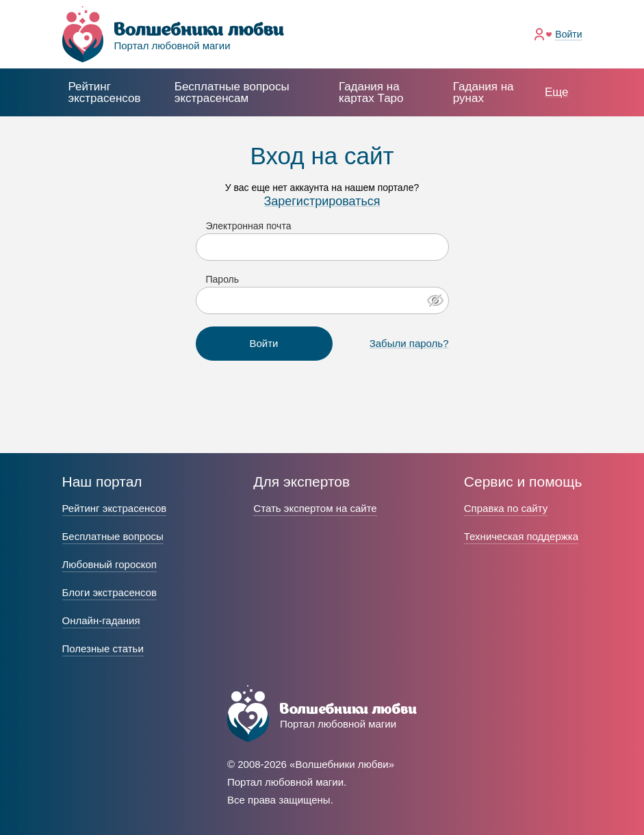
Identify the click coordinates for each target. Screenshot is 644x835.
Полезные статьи (103, 648)
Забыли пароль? (409, 343)
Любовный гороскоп (110, 564)
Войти (568, 34)
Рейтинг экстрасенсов (105, 92)
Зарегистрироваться (322, 201)
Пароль (223, 279)
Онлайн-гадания (101, 620)
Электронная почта (249, 226)
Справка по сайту (506, 508)
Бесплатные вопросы (113, 536)
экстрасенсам (232, 92)
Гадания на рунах (484, 92)
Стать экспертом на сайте (315, 508)
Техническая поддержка (521, 536)
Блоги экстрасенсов (110, 592)
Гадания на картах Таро (371, 92)
